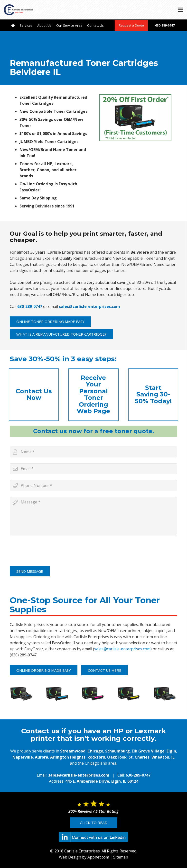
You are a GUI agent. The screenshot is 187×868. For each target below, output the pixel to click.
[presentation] (47, 551)
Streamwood (73, 751)
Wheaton (160, 757)
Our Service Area (69, 25)
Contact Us (95, 25)
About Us (44, 25)
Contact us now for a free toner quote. (94, 431)
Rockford (96, 757)
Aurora (42, 757)
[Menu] (181, 10)
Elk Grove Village (148, 751)
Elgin (171, 751)
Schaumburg (117, 751)
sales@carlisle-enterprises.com (89, 306)
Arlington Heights (68, 757)
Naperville (23, 757)
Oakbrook (117, 757)
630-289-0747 (165, 25)
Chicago (95, 751)
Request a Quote (131, 25)
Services (26, 25)
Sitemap (121, 857)
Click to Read (94, 823)
